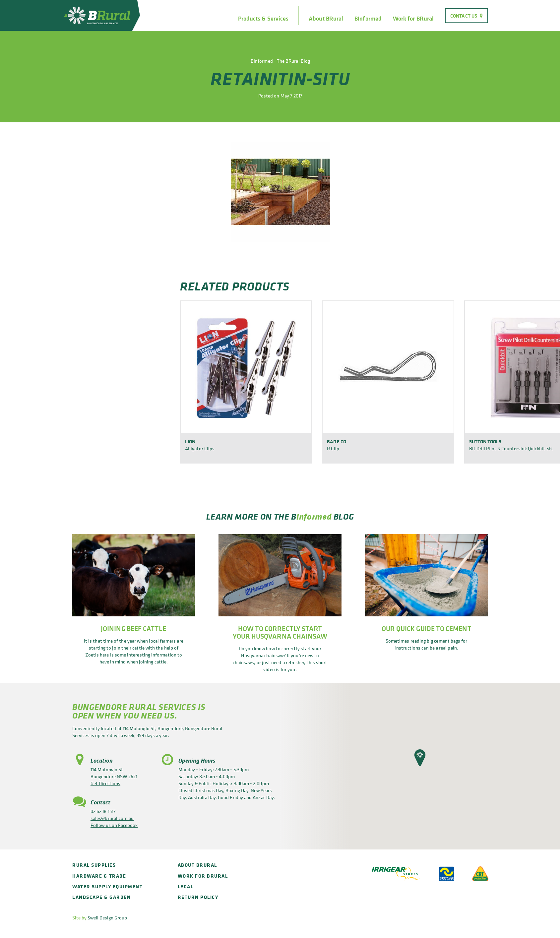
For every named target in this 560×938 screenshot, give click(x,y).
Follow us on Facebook (114, 825)
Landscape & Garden (101, 897)
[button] (420, 758)
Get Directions (105, 783)
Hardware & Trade (99, 876)
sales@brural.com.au (112, 818)
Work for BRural (413, 19)
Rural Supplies (94, 865)
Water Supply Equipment (107, 886)
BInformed (368, 19)
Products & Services (263, 19)
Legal (186, 886)
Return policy (198, 897)
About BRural (326, 19)
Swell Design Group (107, 918)
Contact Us (464, 15)
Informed (314, 516)
